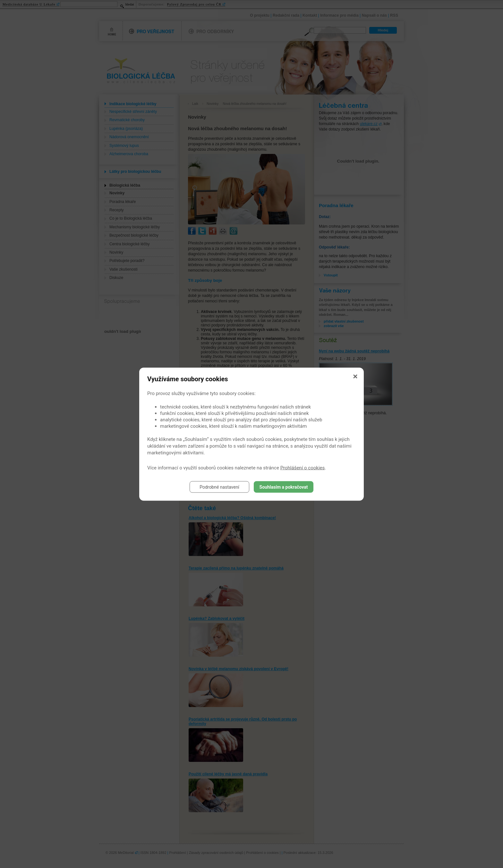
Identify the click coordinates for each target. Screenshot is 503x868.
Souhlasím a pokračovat (284, 487)
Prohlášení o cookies (303, 468)
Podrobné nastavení (219, 487)
